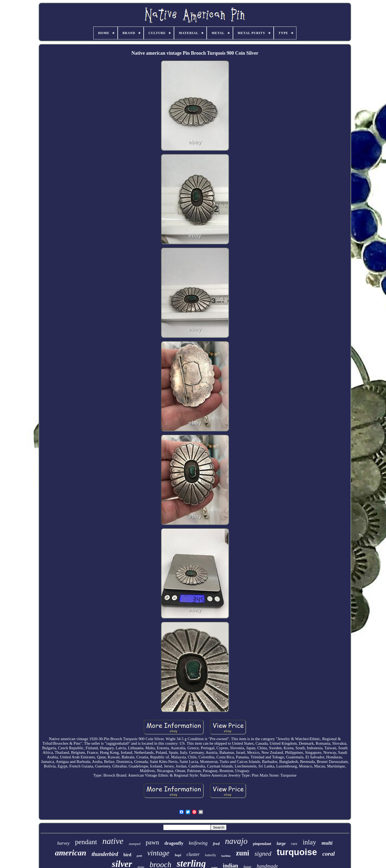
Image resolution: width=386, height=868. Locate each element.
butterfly (211, 855)
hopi (178, 855)
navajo (236, 841)
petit (139, 856)
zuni (243, 853)
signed (263, 854)
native (113, 841)
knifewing (198, 843)
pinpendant (262, 844)
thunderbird (105, 854)
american (71, 853)
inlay (309, 842)
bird (127, 855)
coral (329, 854)
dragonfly (174, 843)
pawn (153, 842)
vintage (158, 853)
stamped (134, 844)
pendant (86, 842)
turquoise (297, 852)
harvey (63, 843)
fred (216, 844)
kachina (226, 856)
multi (327, 843)
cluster (193, 854)
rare (294, 844)
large (281, 843)
